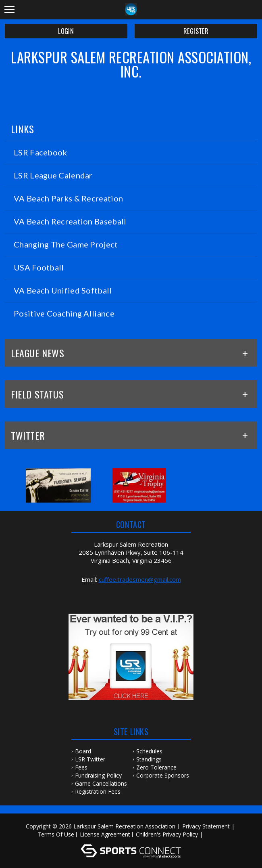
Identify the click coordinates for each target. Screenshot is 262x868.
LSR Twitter (90, 759)
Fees (81, 767)
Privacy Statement (206, 826)
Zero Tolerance (156, 767)
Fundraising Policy (98, 775)
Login (66, 31)
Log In (216, 834)
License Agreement (105, 834)
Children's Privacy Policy (167, 834)
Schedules (149, 751)
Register (196, 31)
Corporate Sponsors (163, 775)
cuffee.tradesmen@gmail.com (140, 579)
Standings (149, 759)
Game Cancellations (101, 783)
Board (83, 751)
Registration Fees (98, 791)
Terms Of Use (56, 834)
